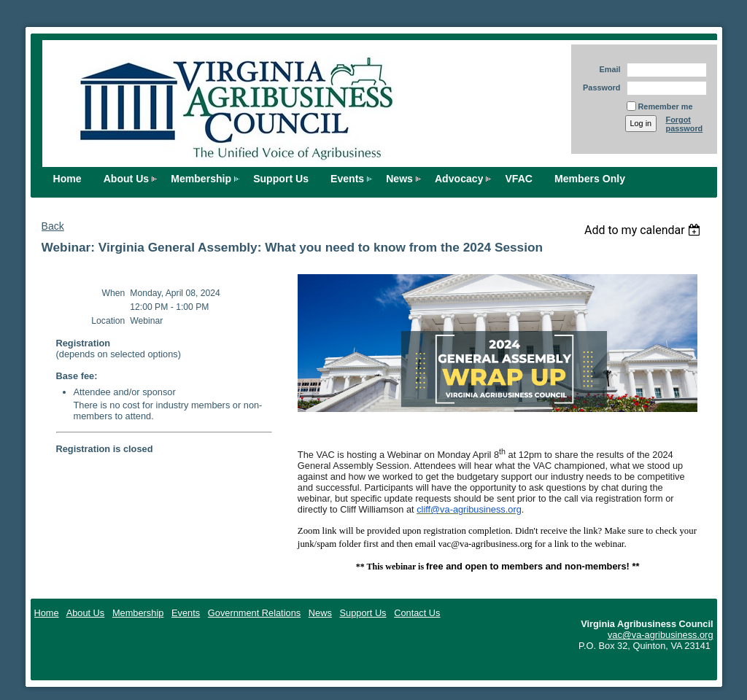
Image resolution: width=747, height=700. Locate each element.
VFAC (519, 179)
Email (607, 69)
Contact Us (417, 613)
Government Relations (254, 613)
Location (108, 321)
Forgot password (685, 124)
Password (599, 87)
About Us (127, 179)
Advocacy (459, 179)
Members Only (590, 179)
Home (67, 179)
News (399, 179)
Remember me (666, 106)
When (114, 293)
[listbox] (645, 230)
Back (53, 226)
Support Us (281, 179)
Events (347, 179)
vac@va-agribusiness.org (661, 635)
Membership (201, 179)
